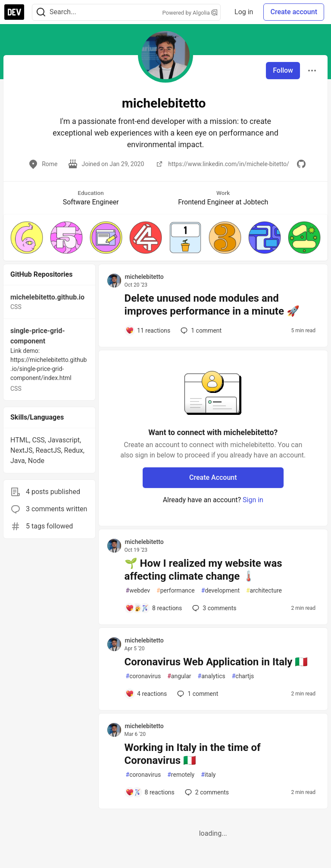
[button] (27, 238)
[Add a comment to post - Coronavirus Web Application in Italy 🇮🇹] (146, 694)
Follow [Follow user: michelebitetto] (283, 70)
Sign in (253, 500)
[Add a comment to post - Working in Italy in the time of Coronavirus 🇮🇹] (150, 792)
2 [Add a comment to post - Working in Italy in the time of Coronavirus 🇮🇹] (206, 792)
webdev (138, 591)
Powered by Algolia (190, 13)
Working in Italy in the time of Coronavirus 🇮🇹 (193, 754)
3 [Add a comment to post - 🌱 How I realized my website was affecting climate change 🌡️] (213, 608)
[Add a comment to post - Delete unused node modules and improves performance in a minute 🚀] (148, 331)
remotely (181, 775)
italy (208, 775)
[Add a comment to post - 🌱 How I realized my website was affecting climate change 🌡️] (154, 608)
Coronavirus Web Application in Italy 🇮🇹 (216, 662)
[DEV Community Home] (14, 12)
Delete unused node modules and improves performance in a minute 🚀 (212, 305)
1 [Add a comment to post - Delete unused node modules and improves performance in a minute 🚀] (200, 331)
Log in (244, 12)
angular (179, 676)
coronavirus (144, 676)
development (220, 591)
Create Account (213, 477)
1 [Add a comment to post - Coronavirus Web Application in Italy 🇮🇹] (197, 694)
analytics (212, 676)
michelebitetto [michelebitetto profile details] (144, 277)
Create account (294, 12)
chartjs (243, 676)
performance (176, 591)
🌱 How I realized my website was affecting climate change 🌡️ (203, 570)
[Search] (41, 12)
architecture (264, 591)
